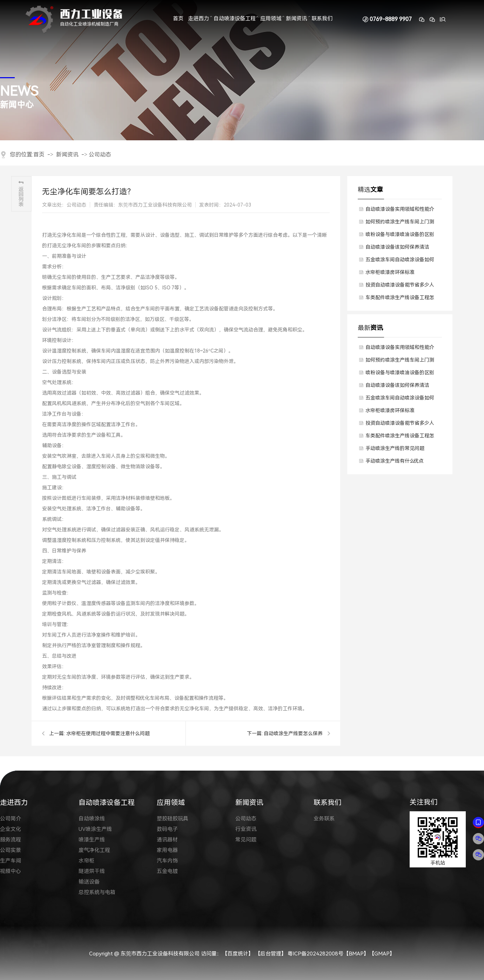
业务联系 (324, 819)
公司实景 (11, 850)
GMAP (382, 954)
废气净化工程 (94, 850)
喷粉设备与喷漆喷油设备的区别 (400, 234)
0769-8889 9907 (391, 19)
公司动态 (100, 155)
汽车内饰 (167, 861)
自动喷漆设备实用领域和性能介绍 (400, 211)
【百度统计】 (238, 954)
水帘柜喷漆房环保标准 (390, 272)
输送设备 (89, 882)
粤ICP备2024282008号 (315, 954)
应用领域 (271, 19)
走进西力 (199, 19)
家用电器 (167, 850)
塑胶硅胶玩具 (173, 819)
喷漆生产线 (92, 840)
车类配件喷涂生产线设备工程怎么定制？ (400, 299)
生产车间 (11, 861)
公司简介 (11, 819)
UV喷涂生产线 (95, 829)
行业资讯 (246, 829)
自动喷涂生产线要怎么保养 (293, 733)
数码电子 (167, 829)
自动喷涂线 (92, 819)
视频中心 (11, 871)
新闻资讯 (296, 19)
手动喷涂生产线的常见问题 (395, 448)
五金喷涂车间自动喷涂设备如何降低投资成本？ (400, 261)
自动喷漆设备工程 (235, 19)
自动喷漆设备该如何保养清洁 (397, 247)
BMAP (356, 954)
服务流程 (11, 840)
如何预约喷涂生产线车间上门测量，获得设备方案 (400, 223)
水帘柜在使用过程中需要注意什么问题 (108, 733)
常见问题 (246, 840)
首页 (178, 19)
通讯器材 (167, 840)
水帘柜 (86, 861)
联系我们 (322, 19)
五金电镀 (167, 871)
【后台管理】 (271, 954)
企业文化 (11, 829)
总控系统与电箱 (97, 892)
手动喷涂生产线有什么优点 (395, 461)
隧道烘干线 (92, 871)
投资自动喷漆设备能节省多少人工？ (400, 287)
